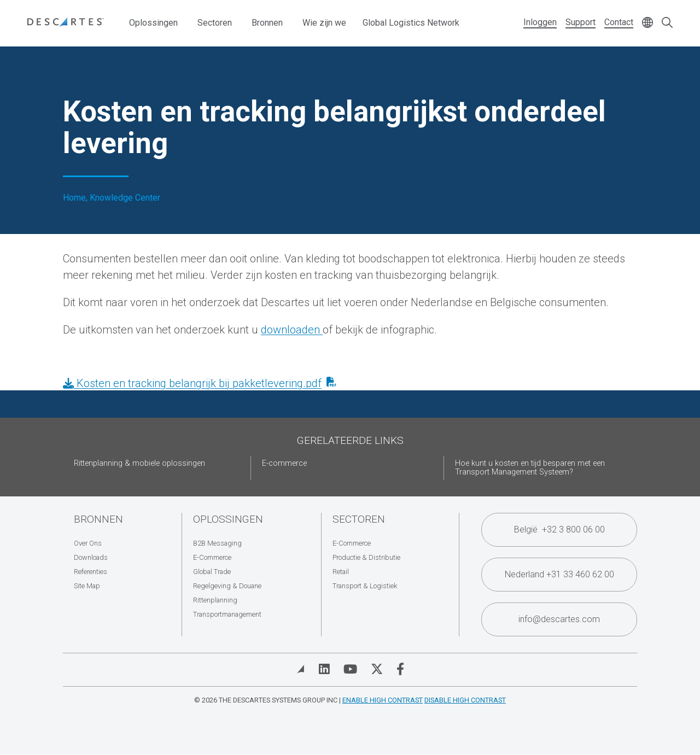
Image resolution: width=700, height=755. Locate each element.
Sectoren (215, 23)
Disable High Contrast (465, 700)
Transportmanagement (227, 614)
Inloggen (540, 22)
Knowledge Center (125, 198)
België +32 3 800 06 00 (559, 529)
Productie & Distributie (366, 557)
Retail (341, 572)
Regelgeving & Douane (227, 586)
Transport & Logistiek (365, 586)
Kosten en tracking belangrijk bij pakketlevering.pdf (192, 383)
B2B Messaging (217, 543)
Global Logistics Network (411, 23)
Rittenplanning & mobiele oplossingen (139, 463)
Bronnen (267, 23)
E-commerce (284, 463)
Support (581, 22)
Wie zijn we (324, 23)
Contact (619, 22)
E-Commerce (212, 557)
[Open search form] (667, 23)
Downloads (91, 557)
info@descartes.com (559, 619)
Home (74, 198)
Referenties (91, 572)
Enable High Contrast (383, 700)
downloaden (292, 330)
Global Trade (212, 572)
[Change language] (647, 23)
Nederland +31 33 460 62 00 (559, 574)
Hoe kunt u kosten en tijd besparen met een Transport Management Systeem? (530, 468)
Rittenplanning (215, 600)
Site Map (87, 586)
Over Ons (88, 543)
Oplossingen (153, 23)
